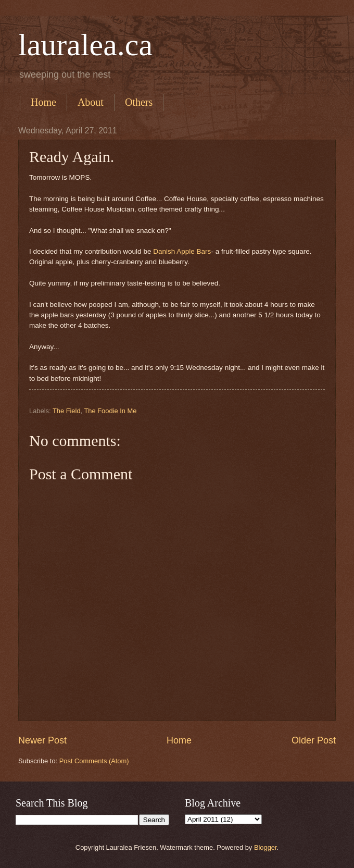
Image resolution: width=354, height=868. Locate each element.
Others (139, 102)
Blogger (265, 847)
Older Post (314, 740)
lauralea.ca (85, 45)
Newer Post (42, 740)
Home (43, 102)
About (91, 102)
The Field (67, 411)
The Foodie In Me (110, 411)
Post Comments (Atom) (94, 761)
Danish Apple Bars (182, 251)
